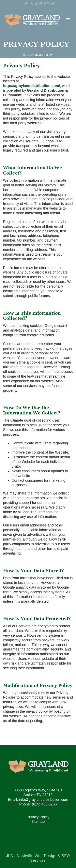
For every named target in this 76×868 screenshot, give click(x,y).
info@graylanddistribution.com (44, 800)
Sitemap (38, 822)
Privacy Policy (38, 817)
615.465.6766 (40, 4)
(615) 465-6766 (44, 804)
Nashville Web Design (37, 856)
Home (27, 55)
